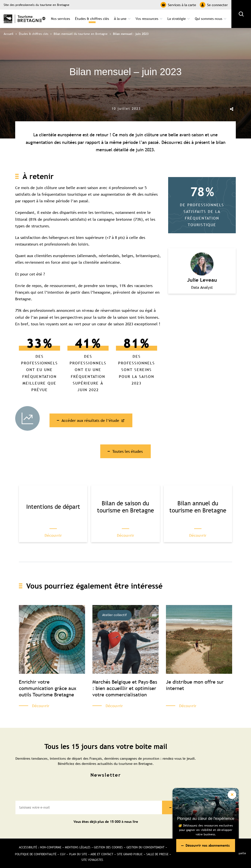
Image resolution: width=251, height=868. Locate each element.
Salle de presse (158, 854)
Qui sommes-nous (209, 19)
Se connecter (214, 5)
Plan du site (78, 854)
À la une (120, 19)
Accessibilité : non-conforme (40, 848)
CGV (63, 854)
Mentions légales (78, 848)
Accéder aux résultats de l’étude (91, 420)
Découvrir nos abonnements (208, 845)
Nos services (61, 19)
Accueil (9, 34)
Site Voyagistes (92, 860)
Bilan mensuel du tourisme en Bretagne (81, 34)
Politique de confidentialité (36, 854)
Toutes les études (127, 451)
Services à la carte (178, 5)
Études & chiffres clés (92, 19)
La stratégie (177, 19)
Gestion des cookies (109, 848)
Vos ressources (147, 19)
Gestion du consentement (146, 848)
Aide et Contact (102, 854)
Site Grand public (130, 854)
